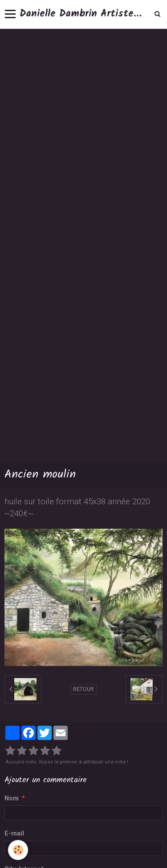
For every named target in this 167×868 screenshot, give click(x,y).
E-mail (14, 834)
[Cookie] (18, 850)
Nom (12, 798)
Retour (83, 689)
